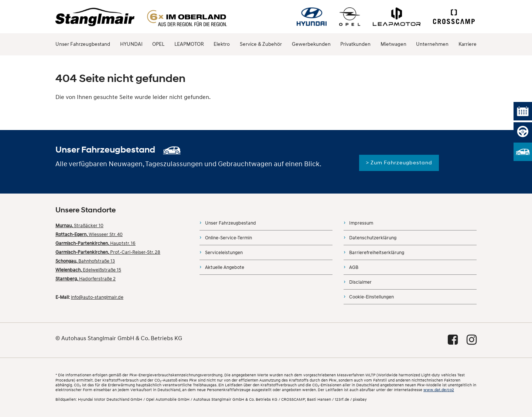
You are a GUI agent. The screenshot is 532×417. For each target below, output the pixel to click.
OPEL (158, 44)
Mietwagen (393, 44)
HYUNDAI (131, 44)
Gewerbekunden (311, 44)
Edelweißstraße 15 (88, 270)
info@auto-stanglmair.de (97, 297)
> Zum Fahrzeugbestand (399, 163)
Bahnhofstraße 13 (85, 261)
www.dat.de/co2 (439, 390)
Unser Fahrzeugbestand (83, 44)
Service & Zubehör (261, 44)
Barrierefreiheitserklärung (377, 253)
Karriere (468, 44)
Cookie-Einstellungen (371, 297)
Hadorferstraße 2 (86, 279)
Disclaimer (360, 282)
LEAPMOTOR (189, 44)
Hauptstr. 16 (96, 243)
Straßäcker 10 (79, 226)
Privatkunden (355, 44)
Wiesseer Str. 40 (89, 235)
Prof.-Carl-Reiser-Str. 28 (108, 252)
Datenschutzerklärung (373, 238)
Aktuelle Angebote (225, 267)
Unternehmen (432, 44)
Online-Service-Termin (229, 238)
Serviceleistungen (224, 253)
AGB (354, 267)
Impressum (361, 223)
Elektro (222, 44)
